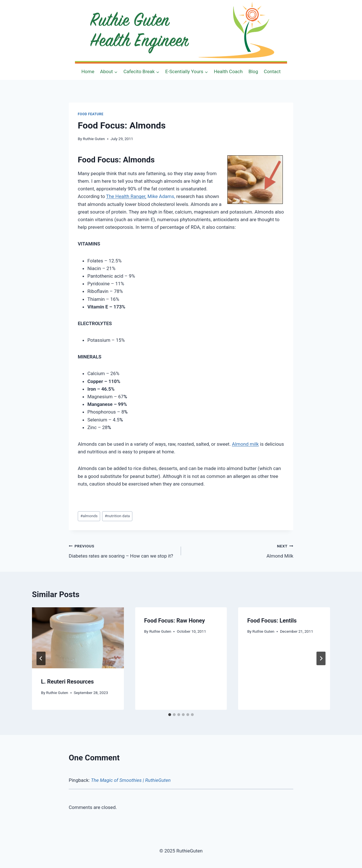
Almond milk (245, 444)
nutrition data (117, 516)
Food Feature (91, 114)
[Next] (321, 658)
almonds (89, 516)
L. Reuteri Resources (67, 682)
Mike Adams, (161, 196)
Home (88, 71)
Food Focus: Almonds (116, 160)
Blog (253, 71)
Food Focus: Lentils (272, 621)
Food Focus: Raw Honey (175, 621)
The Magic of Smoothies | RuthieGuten (131, 780)
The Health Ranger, (126, 196)
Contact (272, 71)
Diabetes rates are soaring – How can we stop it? (122, 550)
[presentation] (78, 638)
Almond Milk (240, 550)
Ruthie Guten (94, 139)
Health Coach (228, 71)
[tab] (170, 715)
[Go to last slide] (41, 658)
